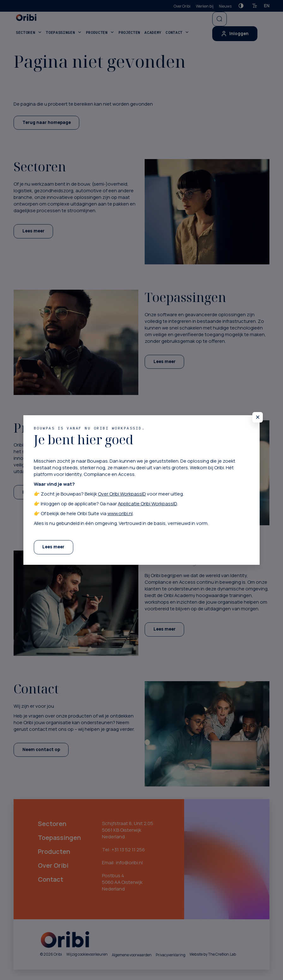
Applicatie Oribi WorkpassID (147, 503)
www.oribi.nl (120, 513)
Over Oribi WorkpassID (122, 494)
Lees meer (53, 547)
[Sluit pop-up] (258, 417)
